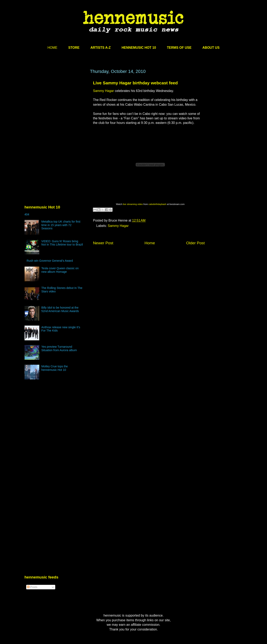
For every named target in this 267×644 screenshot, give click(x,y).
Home (150, 243)
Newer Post (103, 243)
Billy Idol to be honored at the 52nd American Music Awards (60, 309)
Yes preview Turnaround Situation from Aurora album (59, 348)
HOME (52, 48)
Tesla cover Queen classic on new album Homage (60, 270)
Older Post (195, 243)
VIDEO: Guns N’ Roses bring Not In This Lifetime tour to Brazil (62, 243)
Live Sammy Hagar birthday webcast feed (135, 83)
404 (27, 214)
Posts (32, 587)
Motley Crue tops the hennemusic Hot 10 (55, 368)
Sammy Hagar (104, 91)
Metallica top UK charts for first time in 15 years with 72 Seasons (61, 225)
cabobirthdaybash (157, 204)
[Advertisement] (55, 108)
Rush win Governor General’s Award (50, 261)
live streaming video (133, 204)
